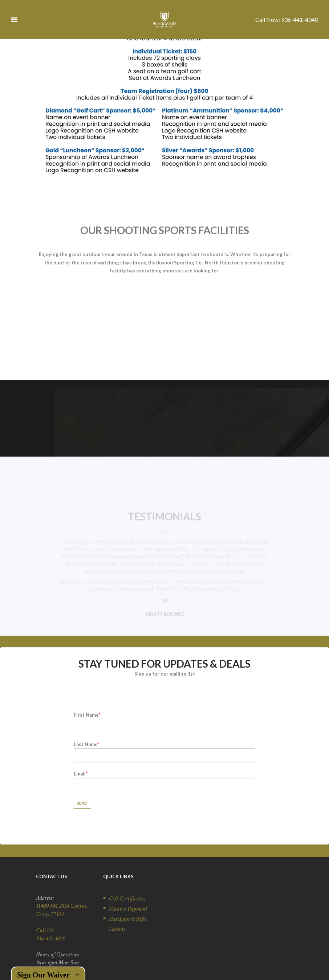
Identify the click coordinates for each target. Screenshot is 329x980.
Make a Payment (128, 883)
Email (164, 753)
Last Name (164, 724)
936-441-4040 (300, 19)
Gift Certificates (127, 872)
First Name (164, 694)
